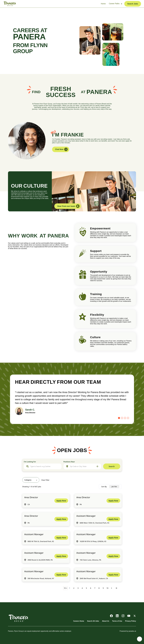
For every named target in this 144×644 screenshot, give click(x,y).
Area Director (31, 497)
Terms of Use (117, 621)
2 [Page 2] (74, 588)
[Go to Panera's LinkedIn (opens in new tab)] (117, 616)
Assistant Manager (86, 516)
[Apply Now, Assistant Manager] (113, 519)
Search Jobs (133, 4)
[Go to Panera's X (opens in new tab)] (135, 616)
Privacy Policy (131, 621)
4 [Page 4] (82, 588)
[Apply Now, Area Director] (61, 501)
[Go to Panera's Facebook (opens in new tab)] (111, 616)
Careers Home (79, 621)
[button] (97, 466)
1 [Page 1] (70, 588)
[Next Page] (112, 588)
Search (112, 466)
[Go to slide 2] (122, 418)
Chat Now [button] (61, 149)
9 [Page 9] (103, 588)
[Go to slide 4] (128, 418)
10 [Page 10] (107, 588)
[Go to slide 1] (119, 418)
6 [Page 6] (91, 588)
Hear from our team (68, 206)
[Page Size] (65, 588)
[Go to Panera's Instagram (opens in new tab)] (123, 616)
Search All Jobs (93, 621)
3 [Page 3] (78, 588)
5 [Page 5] (86, 588)
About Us (106, 621)
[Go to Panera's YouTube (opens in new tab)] (129, 616)
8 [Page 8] (99, 588)
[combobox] (45, 466)
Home (103, 4)
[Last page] (116, 588)
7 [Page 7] (95, 588)
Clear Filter (45, 480)
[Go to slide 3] (125, 418)
